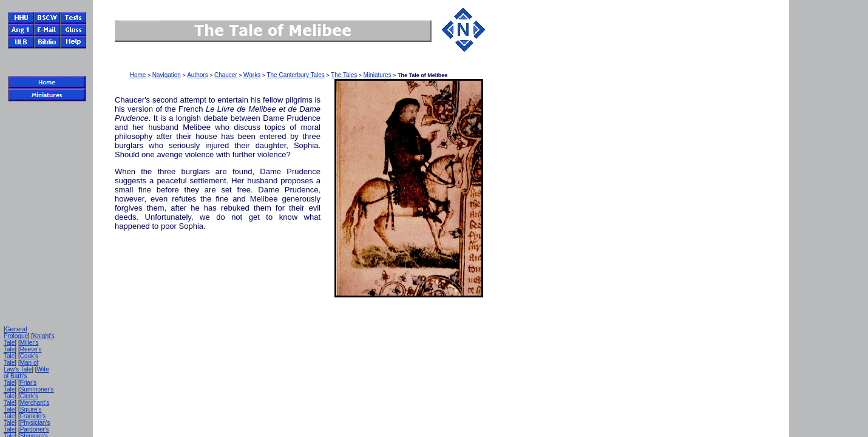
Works (252, 75)
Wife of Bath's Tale (26, 376)
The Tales (344, 75)
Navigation (167, 75)
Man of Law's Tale (21, 366)
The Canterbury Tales (295, 75)
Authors (197, 75)
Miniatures (378, 75)
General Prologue (16, 333)
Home (138, 75)
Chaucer (226, 75)
